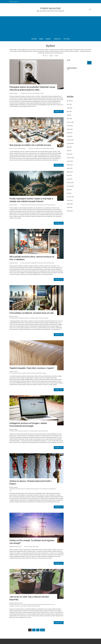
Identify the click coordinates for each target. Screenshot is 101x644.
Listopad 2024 (70, 144)
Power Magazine (50, 8)
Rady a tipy (20, 603)
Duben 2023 (70, 207)
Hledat (69, 60)
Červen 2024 (70, 161)
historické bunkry (31, 205)
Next (42, 630)
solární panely (45, 431)
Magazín (16, 93)
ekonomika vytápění (34, 489)
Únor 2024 (69, 175)
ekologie (20, 373)
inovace (34, 149)
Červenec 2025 (70, 122)
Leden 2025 (70, 136)
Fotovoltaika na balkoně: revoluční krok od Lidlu (32, 313)
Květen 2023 (70, 204)
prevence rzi (18, 606)
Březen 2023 (70, 211)
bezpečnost (24, 93)
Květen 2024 (70, 165)
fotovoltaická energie (33, 431)
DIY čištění (29, 604)
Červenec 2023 (70, 197)
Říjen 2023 (69, 190)
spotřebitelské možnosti (49, 263)
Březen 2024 (70, 172)
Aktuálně (16, 547)
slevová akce (41, 263)
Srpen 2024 (70, 154)
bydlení (12, 604)
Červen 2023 (70, 200)
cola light (24, 604)
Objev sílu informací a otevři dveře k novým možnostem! (50, 11)
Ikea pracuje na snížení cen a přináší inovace (30, 145)
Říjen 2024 (69, 147)
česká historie (25, 205)
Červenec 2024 (70, 158)
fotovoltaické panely (33, 318)
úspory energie (35, 547)
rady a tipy (23, 606)
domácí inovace (14, 373)
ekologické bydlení (15, 318)
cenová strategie (25, 263)
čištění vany (17, 604)
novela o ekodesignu (43, 489)
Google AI (40, 431)
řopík (46, 205)
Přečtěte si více (59, 112)
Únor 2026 (69, 104)
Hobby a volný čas (15, 149)
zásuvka (42, 93)
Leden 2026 (70, 108)
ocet (54, 604)
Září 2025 (69, 115)
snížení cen (52, 149)
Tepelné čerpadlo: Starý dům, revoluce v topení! (32, 368)
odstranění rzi (12, 606)
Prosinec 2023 (70, 183)
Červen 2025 (70, 126)
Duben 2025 (70, 133)
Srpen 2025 (70, 119)
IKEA (31, 149)
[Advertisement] (50, 26)
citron (21, 604)
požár (34, 93)
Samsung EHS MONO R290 (37, 373)
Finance (20, 547)
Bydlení (12, 93)
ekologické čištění (42, 604)
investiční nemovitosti (40, 205)
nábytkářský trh (35, 263)
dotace (27, 547)
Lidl (39, 318)
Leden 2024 (70, 179)
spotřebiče (37, 93)
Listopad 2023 (70, 186)
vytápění (44, 373)
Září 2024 (69, 151)
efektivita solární (14, 431)
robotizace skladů (45, 149)
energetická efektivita (26, 373)
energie (30, 547)
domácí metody (34, 604)
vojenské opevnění (51, 205)
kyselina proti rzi (49, 604)
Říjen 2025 (69, 111)
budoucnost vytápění (25, 489)
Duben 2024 (70, 168)
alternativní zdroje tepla (16, 489)
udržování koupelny (36, 606)
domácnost (30, 93)
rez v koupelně (28, 606)
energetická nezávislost (24, 318)
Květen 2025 (70, 129)
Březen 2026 (70, 101)
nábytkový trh (39, 149)
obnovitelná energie (44, 318)
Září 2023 (69, 193)
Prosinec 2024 (70, 140)
